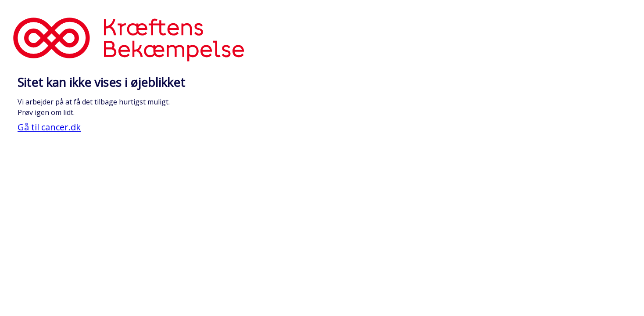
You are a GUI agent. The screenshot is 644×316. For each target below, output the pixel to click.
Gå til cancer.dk (49, 127)
